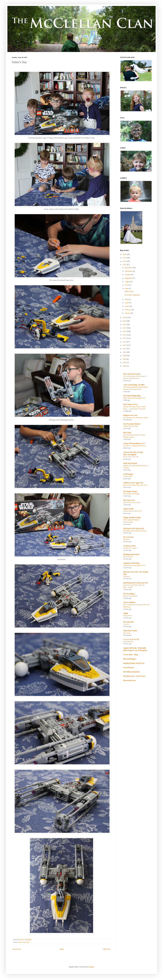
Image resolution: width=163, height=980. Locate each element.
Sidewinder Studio (130, 631)
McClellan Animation (131, 672)
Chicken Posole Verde (131, 426)
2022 (125, 261)
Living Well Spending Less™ (134, 443)
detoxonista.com (129, 680)
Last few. (126, 624)
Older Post (107, 949)
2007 (125, 363)
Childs (126, 613)
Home (62, 949)
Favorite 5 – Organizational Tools (134, 446)
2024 (125, 254)
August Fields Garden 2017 (132, 511)
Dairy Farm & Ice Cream (132, 502)
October (128, 275)
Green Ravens (128, 668)
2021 (125, 265)
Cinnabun (126, 576)
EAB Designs (128, 474)
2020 (125, 318)
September (129, 278)
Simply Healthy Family (132, 517)
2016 (125, 331)
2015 (125, 335)
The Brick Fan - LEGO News (134, 676)
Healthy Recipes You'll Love (134, 663)
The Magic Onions (130, 491)
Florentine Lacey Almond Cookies (135, 531)
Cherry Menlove (129, 602)
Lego (28, 942)
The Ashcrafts (128, 622)
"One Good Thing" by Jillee (134, 385)
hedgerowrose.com (130, 415)
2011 (125, 349)
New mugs (127, 633)
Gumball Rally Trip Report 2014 (134, 565)
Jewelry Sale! (128, 476)
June (127, 289)
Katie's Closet (128, 557)
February (128, 310)
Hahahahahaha (128, 642)
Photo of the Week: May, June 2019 (135, 485)
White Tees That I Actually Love (134, 398)
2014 (125, 338)
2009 (125, 356)
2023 (125, 258)
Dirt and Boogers (130, 659)
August (128, 282)
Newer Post (17, 949)
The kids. (126, 539)
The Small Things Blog (132, 396)
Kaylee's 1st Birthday (130, 596)
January (128, 313)
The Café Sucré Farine (132, 374)
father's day (22, 942)
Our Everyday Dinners (132, 424)
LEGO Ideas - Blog (130, 655)
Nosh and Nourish (130, 463)
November (129, 271)
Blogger (91, 967)
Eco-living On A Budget (131, 494)
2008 (125, 359)
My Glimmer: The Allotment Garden (136, 418)
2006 (125, 366)
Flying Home (128, 616)
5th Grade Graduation (132, 295)
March (127, 306)
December (129, 268)
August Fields (128, 509)
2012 (125, 345)
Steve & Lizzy (128, 537)
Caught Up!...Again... (130, 548)
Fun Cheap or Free (130, 404)
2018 (125, 324)
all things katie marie (131, 554)
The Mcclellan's (129, 594)
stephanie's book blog (131, 563)
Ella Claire (127, 433)
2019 (125, 321)
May (127, 299)
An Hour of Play (129, 546)
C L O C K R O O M (131, 639)
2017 (125, 328)
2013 (125, 342)
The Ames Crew (129, 500)
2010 (125, 352)
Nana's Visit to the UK (131, 457)
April (127, 303)
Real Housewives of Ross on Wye (136, 583)
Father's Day (129, 291)
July (127, 285)
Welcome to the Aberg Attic (134, 528)
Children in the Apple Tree (133, 483)
